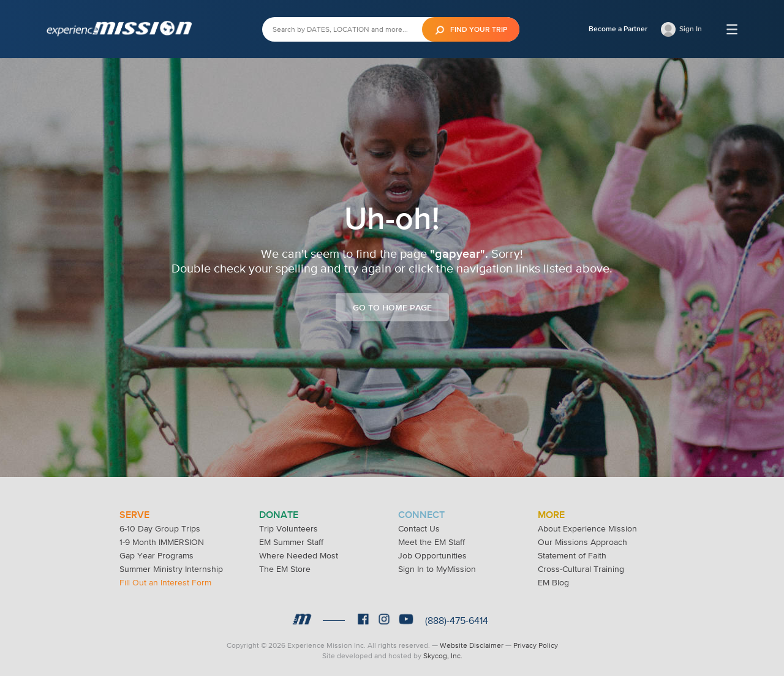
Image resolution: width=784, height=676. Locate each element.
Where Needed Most (299, 555)
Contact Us (419, 528)
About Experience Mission (587, 528)
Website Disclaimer (472, 645)
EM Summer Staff (291, 542)
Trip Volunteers (288, 528)
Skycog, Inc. (443, 656)
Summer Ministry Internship (171, 569)
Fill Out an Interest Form (165, 582)
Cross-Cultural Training (581, 569)
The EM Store (285, 569)
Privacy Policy (536, 645)
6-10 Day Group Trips (160, 528)
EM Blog (553, 582)
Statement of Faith (572, 555)
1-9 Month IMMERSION (162, 542)
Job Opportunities (432, 555)
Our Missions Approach (582, 542)
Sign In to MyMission (437, 569)
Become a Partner (618, 29)
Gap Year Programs (156, 555)
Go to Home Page (392, 307)
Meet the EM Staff (432, 542)
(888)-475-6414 (457, 620)
